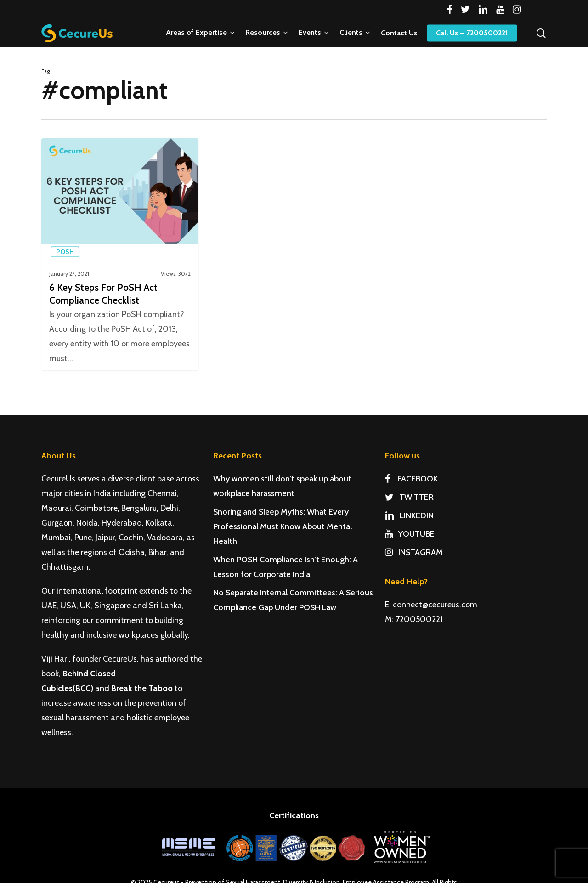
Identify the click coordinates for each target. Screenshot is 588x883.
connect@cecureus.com (435, 605)
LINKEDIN (409, 515)
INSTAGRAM (414, 552)
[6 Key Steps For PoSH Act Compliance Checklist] (120, 254)
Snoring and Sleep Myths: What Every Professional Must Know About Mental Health (283, 526)
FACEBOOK (411, 479)
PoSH (65, 252)
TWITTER (409, 497)
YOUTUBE (410, 534)
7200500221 (419, 619)
